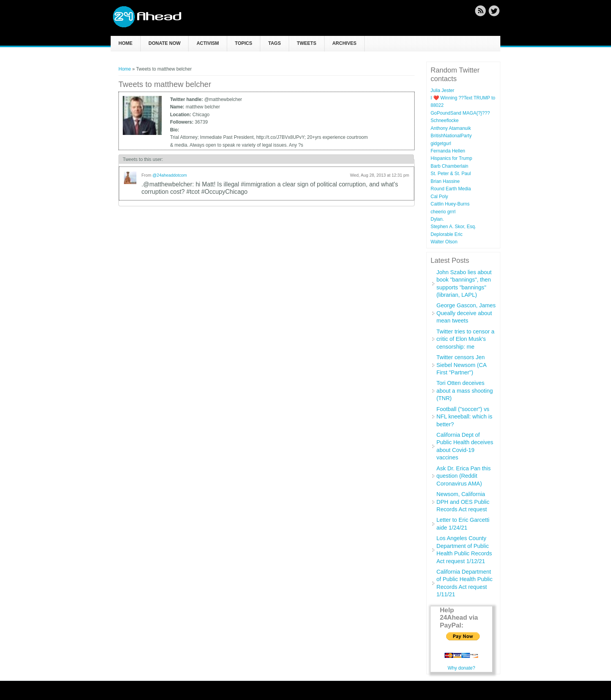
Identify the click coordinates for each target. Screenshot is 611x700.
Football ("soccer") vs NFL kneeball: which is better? (464, 417)
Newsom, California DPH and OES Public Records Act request (463, 502)
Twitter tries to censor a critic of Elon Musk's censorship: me (465, 339)
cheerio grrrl (443, 212)
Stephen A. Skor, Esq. (453, 227)
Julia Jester (442, 90)
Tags (274, 43)
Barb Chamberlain (449, 166)
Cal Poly (439, 197)
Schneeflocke (445, 121)
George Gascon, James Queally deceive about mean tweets (466, 313)
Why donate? (462, 668)
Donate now (164, 43)
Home (125, 43)
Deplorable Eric (447, 234)
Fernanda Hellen (448, 151)
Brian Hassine (445, 181)
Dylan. (437, 219)
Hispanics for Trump (451, 158)
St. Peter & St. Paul (451, 174)
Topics (244, 43)
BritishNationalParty (451, 136)
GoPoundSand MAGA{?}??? (460, 113)
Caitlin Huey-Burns (450, 204)
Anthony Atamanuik (451, 128)
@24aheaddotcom (170, 175)
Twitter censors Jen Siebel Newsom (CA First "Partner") (461, 365)
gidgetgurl (441, 144)
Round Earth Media (451, 189)
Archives (344, 43)
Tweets (307, 43)
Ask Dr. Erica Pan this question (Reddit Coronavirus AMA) (464, 476)
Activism (207, 43)
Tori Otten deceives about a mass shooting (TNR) (465, 391)
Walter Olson (444, 242)
